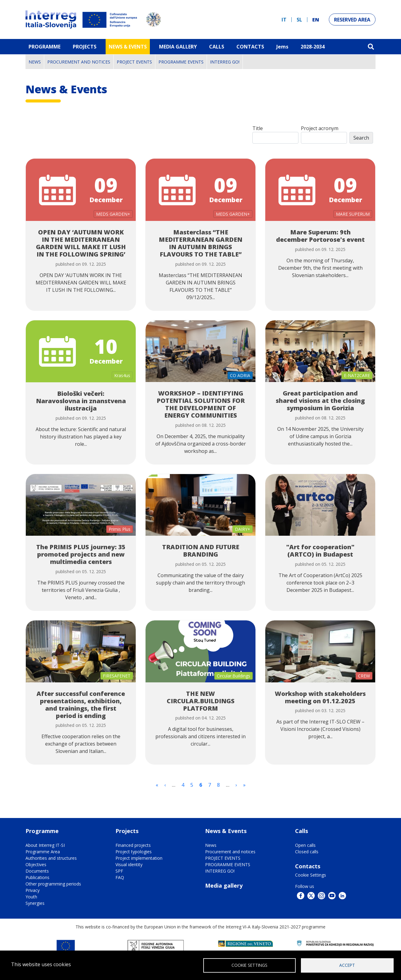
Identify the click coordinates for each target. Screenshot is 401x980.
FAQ (120, 877)
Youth (31, 897)
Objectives (36, 864)
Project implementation (139, 858)
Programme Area (43, 852)
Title (258, 128)
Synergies (35, 903)
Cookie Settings (311, 875)
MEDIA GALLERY (178, 47)
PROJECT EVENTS (134, 62)
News (35, 62)
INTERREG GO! (225, 62)
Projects (85, 47)
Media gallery (224, 885)
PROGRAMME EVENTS (181, 62)
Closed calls (307, 852)
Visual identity (129, 864)
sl (299, 20)
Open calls (305, 845)
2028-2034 (313, 47)
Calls (217, 47)
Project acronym (320, 128)
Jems (282, 47)
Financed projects (133, 845)
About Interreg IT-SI (45, 845)
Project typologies (134, 852)
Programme (45, 47)
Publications (37, 877)
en (316, 20)
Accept (347, 965)
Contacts (250, 47)
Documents (37, 871)
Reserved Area (352, 20)
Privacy (33, 890)
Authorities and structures (51, 858)
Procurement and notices (79, 62)
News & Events (128, 47)
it (284, 20)
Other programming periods (53, 884)
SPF (119, 871)
